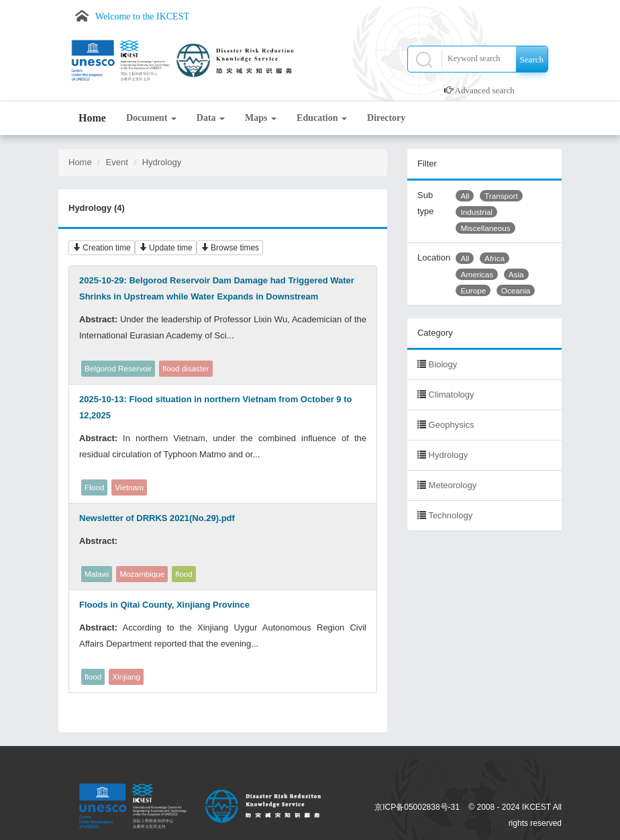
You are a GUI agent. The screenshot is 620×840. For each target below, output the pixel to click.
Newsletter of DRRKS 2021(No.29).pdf (157, 518)
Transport (501, 196)
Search (532, 59)
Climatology (452, 394)
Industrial (476, 212)
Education (322, 118)
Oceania (516, 290)
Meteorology (453, 485)
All (465, 196)
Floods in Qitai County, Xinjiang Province (164, 605)
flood (184, 574)
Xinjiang (126, 676)
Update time (166, 248)
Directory (386, 118)
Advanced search (485, 90)
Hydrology (162, 162)
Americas (477, 274)
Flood (94, 487)
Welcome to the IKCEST (142, 16)
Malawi (97, 574)
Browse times (230, 248)
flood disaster (186, 368)
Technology (450, 515)
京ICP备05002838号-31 (417, 807)
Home (92, 118)
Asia (516, 274)
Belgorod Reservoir (118, 368)
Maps (261, 118)
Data (211, 118)
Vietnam (129, 487)
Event (117, 162)
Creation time (102, 248)
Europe (473, 290)
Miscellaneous (485, 228)
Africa (495, 258)
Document (151, 118)
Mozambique (142, 574)
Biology (443, 364)
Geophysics (452, 425)
